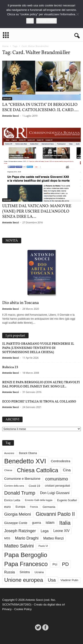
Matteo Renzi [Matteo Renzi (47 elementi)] (53, 538)
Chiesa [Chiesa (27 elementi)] (8, 470)
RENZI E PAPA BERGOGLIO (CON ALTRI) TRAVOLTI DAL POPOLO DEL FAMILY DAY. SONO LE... (41, 384)
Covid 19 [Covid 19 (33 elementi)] (34, 486)
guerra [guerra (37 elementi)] (37, 523)
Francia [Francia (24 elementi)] (34, 507)
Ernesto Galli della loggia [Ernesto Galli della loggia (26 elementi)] (39, 500)
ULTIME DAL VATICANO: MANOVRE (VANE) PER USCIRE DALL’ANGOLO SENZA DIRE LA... (37, 211)
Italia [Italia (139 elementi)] (65, 523)
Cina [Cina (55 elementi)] (67, 470)
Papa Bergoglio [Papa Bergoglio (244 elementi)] (26, 555)
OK (30, 21)
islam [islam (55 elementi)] (50, 523)
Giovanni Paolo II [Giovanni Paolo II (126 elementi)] (55, 514)
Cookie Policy (23, 609)
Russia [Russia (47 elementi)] (10, 572)
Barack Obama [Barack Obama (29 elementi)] (28, 453)
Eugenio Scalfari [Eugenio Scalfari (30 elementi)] (67, 500)
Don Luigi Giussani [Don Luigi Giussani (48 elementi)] (55, 493)
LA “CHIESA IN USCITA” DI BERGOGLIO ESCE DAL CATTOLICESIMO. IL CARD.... (40, 107)
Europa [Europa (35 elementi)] (20, 507)
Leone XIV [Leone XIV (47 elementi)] (61, 531)
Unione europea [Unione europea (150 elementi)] (24, 580)
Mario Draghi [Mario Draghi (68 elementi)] (27, 538)
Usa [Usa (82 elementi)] (52, 580)
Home (5, 46)
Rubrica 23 (10, 367)
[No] (77, 14)
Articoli (7, 99)
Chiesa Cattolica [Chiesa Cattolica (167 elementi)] (38, 470)
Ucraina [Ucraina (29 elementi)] (39, 572)
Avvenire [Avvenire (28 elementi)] (9, 453)
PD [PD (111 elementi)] (65, 564)
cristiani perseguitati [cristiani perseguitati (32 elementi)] (57, 486)
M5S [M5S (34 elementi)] (7, 538)
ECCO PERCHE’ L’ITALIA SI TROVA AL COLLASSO (39, 401)
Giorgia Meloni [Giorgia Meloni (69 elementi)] (18, 514)
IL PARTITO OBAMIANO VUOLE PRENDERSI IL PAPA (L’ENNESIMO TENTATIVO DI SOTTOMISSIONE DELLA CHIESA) (38, 348)
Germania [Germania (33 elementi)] (49, 507)
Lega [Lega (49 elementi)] (45, 531)
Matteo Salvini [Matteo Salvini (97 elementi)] (19, 546)
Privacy (7, 609)
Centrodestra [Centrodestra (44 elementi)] (61, 461)
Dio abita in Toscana (20, 303)
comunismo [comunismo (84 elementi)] (57, 479)
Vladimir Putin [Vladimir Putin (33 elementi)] (69, 580)
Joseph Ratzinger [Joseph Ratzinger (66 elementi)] (20, 531)
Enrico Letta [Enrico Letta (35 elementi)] (12, 500)
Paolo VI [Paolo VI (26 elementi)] (43, 546)
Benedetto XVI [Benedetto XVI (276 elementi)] (25, 461)
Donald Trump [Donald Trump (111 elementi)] (20, 493)
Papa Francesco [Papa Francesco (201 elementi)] (26, 564)
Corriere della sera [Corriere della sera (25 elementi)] (14, 486)
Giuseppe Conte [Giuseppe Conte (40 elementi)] (16, 523)
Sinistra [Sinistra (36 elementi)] (25, 572)
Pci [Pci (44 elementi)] (55, 564)
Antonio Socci (11, 116)
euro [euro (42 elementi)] (8, 507)
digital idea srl (56, 604)
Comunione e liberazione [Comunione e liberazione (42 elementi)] (22, 479)
